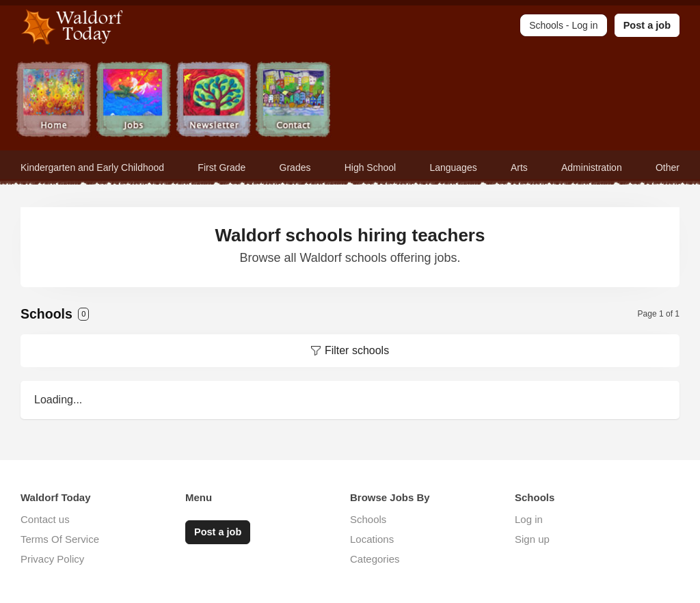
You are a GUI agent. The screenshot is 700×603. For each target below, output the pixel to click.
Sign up (532, 539)
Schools (368, 519)
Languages (453, 167)
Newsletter (214, 101)
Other (668, 167)
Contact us (45, 519)
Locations (372, 539)
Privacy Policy (52, 559)
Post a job (647, 25)
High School (371, 167)
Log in (529, 519)
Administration (592, 167)
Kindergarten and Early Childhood (92, 167)
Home (54, 101)
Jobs (134, 101)
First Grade (221, 167)
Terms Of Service (60, 539)
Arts (519, 167)
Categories (375, 559)
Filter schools (357, 350)
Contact (294, 101)
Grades (295, 167)
